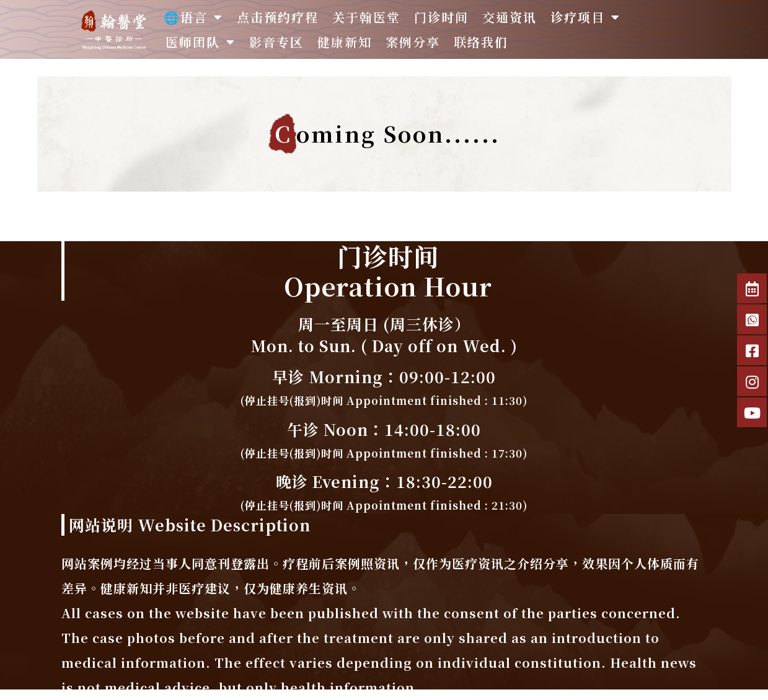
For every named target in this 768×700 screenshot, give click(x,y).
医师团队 (201, 42)
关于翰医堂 (366, 17)
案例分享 (413, 42)
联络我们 (481, 42)
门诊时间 (441, 17)
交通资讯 (510, 17)
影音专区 (276, 42)
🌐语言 (193, 17)
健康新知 (345, 42)
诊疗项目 (585, 17)
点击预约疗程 (278, 17)
